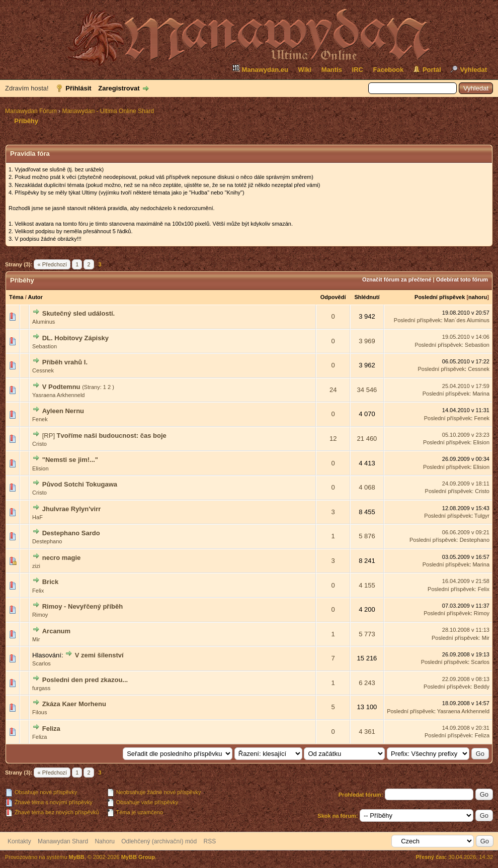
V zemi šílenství (99, 655)
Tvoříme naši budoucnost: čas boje (112, 436)
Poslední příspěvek (440, 297)
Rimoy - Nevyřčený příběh (82, 606)
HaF (37, 517)
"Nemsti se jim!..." (70, 460)
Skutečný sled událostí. (79, 313)
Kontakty (19, 841)
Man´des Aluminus (467, 320)
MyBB (77, 857)
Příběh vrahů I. (65, 362)
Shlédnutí (367, 297)
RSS (210, 841)
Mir (36, 639)
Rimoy (40, 615)
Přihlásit (78, 88)
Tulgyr (482, 516)
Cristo (39, 444)
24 (333, 390)
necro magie (62, 558)
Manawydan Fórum (31, 111)
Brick (51, 582)
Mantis (332, 70)
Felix (38, 591)
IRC (358, 70)
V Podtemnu (61, 387)
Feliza (51, 729)
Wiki (305, 70)
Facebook (389, 70)
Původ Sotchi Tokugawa (80, 484)
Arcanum (56, 631)
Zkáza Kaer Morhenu (74, 704)
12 (333, 439)
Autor (35, 297)
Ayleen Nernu (63, 411)
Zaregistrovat (119, 88)
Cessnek (43, 370)
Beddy (482, 687)
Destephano (47, 541)
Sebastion (45, 346)
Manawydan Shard (63, 841)
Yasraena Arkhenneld (58, 395)
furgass (41, 688)
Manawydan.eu (260, 69)
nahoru (478, 297)
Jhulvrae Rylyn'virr (72, 509)
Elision (481, 442)
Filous (39, 712)
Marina (481, 394)
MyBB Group (138, 857)
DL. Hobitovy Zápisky (75, 338)
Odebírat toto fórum (462, 279)
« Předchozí (52, 264)
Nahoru (104, 841)
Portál (432, 70)
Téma (16, 297)
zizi (36, 566)
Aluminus (44, 322)
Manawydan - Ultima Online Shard (108, 111)
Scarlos (41, 663)
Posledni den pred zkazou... (85, 680)
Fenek (40, 419)
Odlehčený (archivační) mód (159, 841)
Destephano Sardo (71, 533)
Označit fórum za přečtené (397, 279)
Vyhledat (473, 70)
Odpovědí (333, 297)
